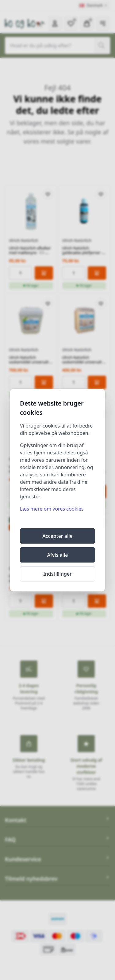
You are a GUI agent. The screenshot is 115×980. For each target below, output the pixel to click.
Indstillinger (57, 574)
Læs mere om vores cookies (52, 509)
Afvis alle (58, 555)
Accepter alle (57, 536)
